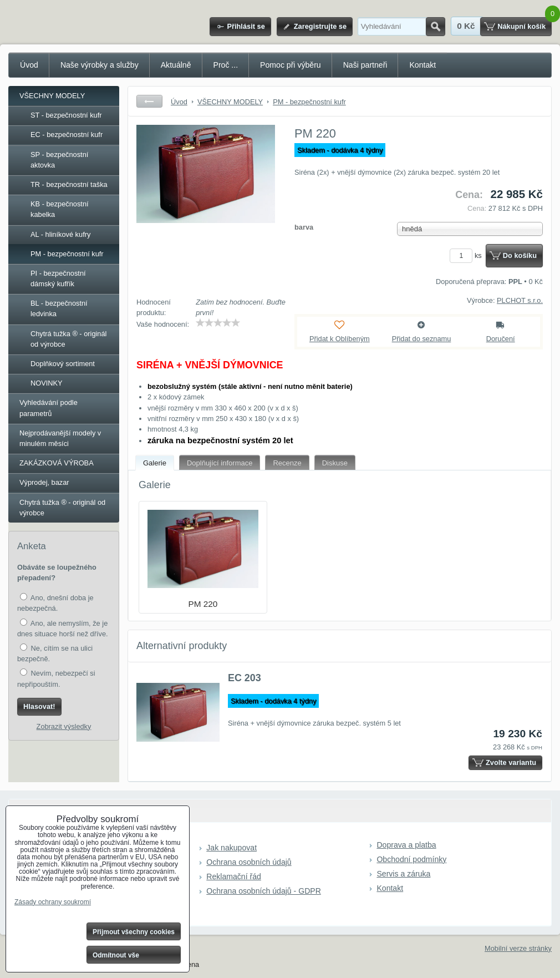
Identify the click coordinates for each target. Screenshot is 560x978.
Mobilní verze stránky (518, 948)
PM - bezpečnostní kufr (67, 254)
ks (467, 255)
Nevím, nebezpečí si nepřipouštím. (56, 678)
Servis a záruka (403, 874)
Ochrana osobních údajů (249, 862)
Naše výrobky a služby (100, 65)
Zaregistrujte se (320, 26)
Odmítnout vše (116, 955)
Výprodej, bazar (44, 482)
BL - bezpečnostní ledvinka (59, 308)
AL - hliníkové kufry (60, 234)
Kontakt (422, 65)
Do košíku (520, 255)
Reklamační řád (234, 876)
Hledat (436, 27)
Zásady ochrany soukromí (53, 902)
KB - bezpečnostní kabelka (60, 209)
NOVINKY (47, 383)
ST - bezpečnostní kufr (66, 115)
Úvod (29, 65)
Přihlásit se (246, 26)
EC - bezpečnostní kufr (67, 135)
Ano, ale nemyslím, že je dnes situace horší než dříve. (63, 628)
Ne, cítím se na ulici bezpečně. (55, 653)
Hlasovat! (39, 706)
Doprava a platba (406, 845)
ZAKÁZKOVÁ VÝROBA (57, 463)
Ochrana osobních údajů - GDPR (264, 891)
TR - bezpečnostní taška (69, 184)
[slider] (218, 323)
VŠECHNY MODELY (52, 96)
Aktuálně (176, 65)
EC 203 (245, 678)
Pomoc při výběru (291, 65)
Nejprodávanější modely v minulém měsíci (60, 438)
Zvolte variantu (511, 762)
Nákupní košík (521, 26)
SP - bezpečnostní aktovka (59, 160)
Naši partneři (365, 65)
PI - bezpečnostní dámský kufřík (58, 278)
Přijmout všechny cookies (134, 932)
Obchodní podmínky (411, 859)
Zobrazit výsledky (64, 726)
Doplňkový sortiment (63, 364)
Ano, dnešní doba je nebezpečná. (55, 603)
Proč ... (226, 65)
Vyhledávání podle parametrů (49, 408)
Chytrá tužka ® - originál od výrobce (68, 339)
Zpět (149, 101)
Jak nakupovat (231, 848)
